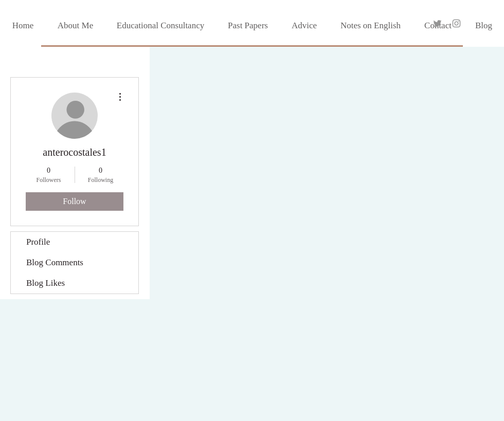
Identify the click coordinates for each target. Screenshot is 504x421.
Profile (38, 242)
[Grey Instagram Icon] (456, 23)
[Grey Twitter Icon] (437, 23)
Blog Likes (46, 283)
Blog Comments (55, 262)
